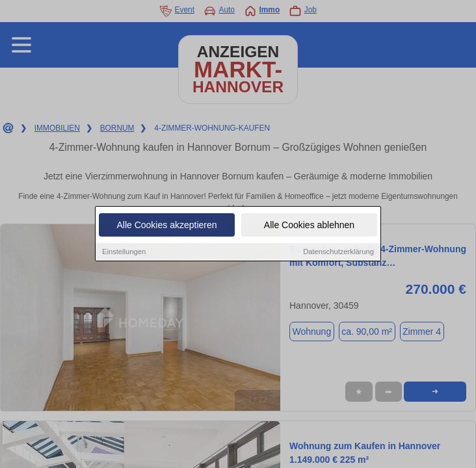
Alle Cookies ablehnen (309, 226)
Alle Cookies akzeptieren (166, 226)
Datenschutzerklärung (338, 253)
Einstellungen (124, 253)
